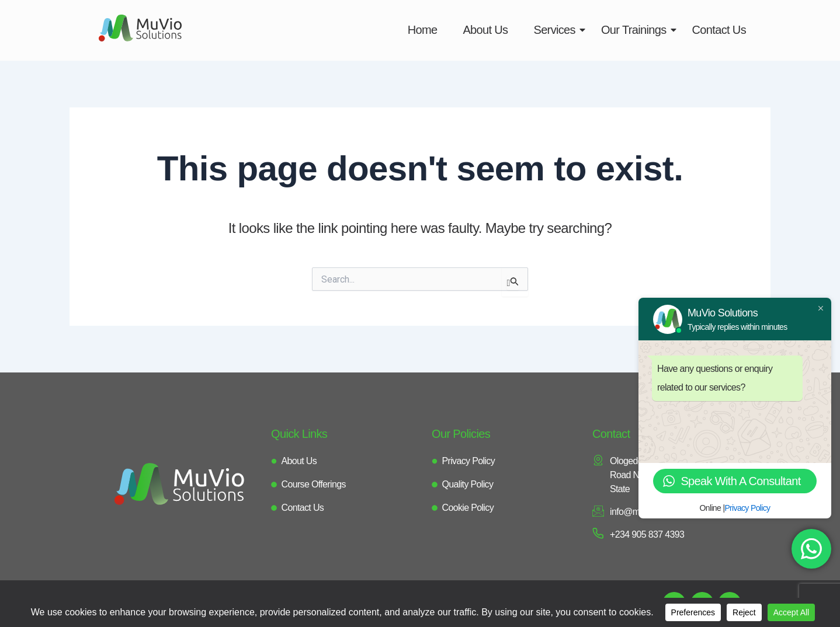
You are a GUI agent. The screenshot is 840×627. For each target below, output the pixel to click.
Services (558, 30)
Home (423, 30)
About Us (485, 30)
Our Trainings (637, 30)
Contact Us (719, 30)
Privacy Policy (747, 508)
